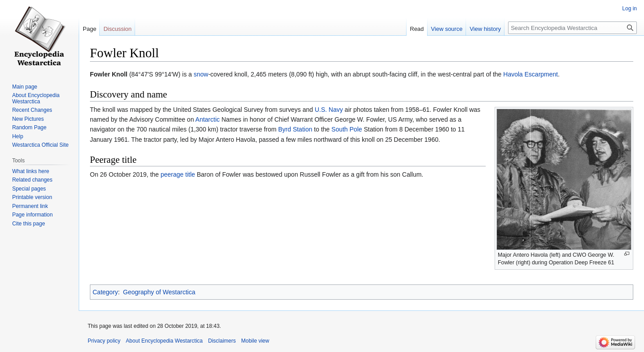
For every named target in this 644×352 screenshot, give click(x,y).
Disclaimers (222, 341)
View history (485, 29)
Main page (25, 87)
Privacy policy (104, 341)
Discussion (117, 29)
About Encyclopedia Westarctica (36, 98)
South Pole (347, 129)
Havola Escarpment (530, 74)
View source (447, 29)
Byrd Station (295, 129)
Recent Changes (32, 110)
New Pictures (28, 119)
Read (417, 29)
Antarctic (208, 119)
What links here (31, 171)
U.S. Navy (329, 110)
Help (18, 136)
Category (105, 292)
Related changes (32, 180)
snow (201, 74)
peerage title (178, 174)
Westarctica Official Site (40, 145)
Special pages (29, 189)
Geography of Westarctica (159, 292)
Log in (629, 8)
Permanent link (30, 206)
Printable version (32, 197)
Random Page (29, 127)
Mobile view (255, 341)
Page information (32, 215)
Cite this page (28, 224)
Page (89, 29)
